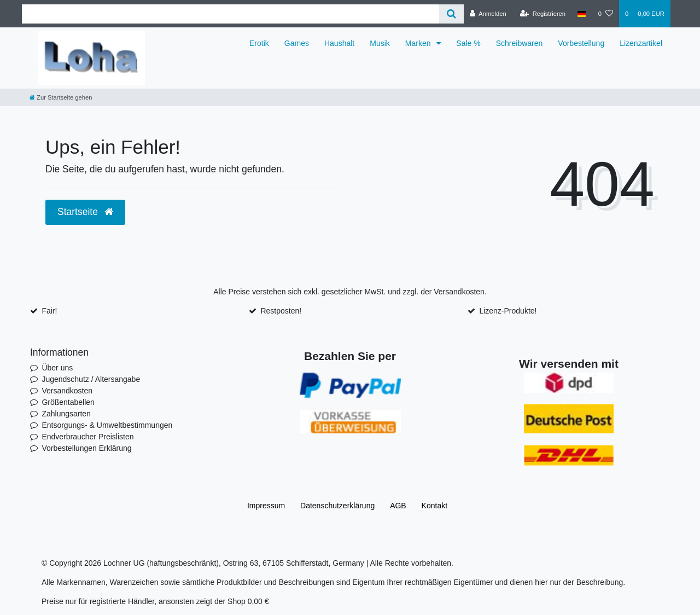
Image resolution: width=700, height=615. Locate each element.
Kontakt (434, 506)
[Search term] (231, 14)
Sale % (468, 43)
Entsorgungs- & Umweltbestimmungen (107, 425)
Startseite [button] (85, 212)
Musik (380, 43)
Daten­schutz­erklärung (337, 506)
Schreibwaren (520, 43)
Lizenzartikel (641, 43)
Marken (419, 43)
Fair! (49, 311)
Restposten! (281, 311)
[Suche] (451, 14)
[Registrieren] (543, 14)
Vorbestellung (581, 43)
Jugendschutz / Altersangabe (91, 379)
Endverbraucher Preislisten (87, 437)
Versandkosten (459, 292)
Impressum (266, 506)
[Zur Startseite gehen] (61, 97)
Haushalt (339, 43)
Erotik (259, 43)
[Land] (582, 14)
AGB (398, 506)
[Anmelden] (488, 14)
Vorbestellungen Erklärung (86, 448)
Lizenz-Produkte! (508, 311)
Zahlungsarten (66, 414)
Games (297, 43)
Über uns (57, 368)
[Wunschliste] (606, 14)
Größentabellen (68, 402)
